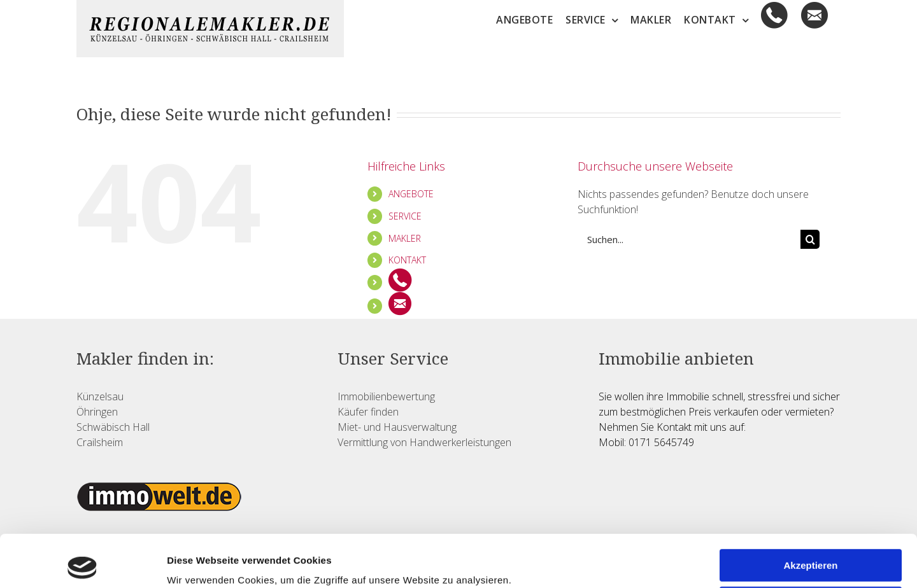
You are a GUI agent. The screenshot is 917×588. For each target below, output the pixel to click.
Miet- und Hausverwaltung (397, 427)
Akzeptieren (810, 513)
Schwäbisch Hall (113, 427)
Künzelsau (100, 396)
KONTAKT (407, 260)
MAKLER (405, 238)
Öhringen (97, 412)
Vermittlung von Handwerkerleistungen (424, 442)
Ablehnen (811, 550)
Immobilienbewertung (386, 396)
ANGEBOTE (411, 194)
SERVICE (405, 216)
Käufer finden (368, 412)
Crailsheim (100, 442)
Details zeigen (199, 563)
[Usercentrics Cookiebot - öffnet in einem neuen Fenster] (82, 563)
